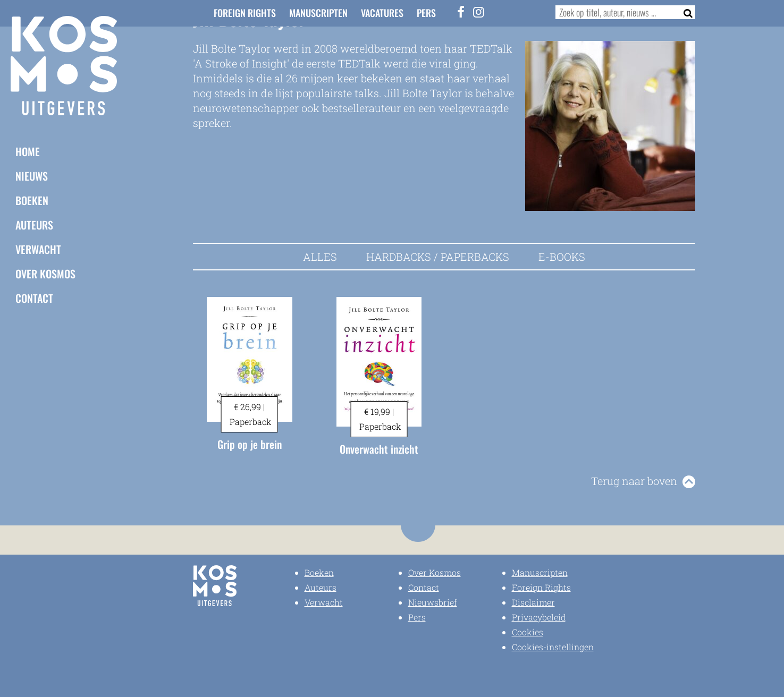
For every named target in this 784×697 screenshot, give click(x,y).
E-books (562, 257)
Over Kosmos (45, 274)
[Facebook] (461, 12)
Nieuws (32, 176)
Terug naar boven (634, 481)
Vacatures (382, 13)
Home (28, 151)
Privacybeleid (539, 617)
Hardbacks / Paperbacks (438, 257)
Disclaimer (533, 602)
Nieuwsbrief (433, 602)
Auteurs (34, 225)
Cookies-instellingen (553, 647)
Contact (34, 298)
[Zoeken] (685, 12)
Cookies (528, 632)
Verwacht (38, 249)
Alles (320, 257)
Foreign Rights (245, 13)
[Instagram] (479, 12)
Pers (426, 13)
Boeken (32, 200)
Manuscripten (318, 13)
